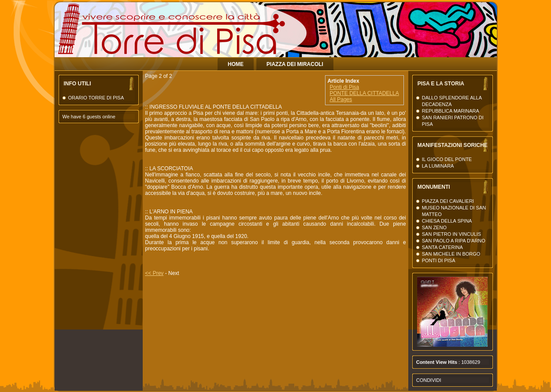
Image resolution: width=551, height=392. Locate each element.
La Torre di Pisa (411, 39)
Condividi (429, 380)
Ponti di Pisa (345, 87)
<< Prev (154, 273)
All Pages (341, 99)
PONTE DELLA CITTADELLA (364, 93)
